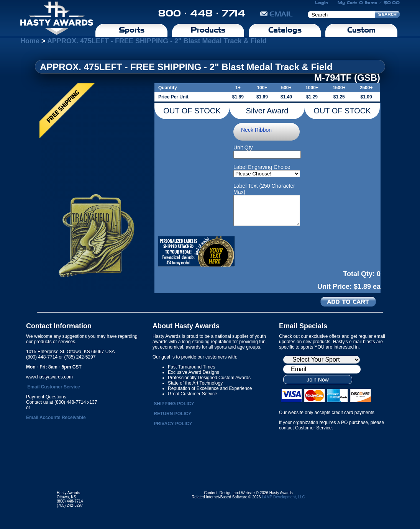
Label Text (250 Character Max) (264, 189)
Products (208, 30)
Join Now (318, 380)
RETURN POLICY (172, 414)
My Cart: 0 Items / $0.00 (369, 3)
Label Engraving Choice (262, 167)
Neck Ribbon (256, 130)
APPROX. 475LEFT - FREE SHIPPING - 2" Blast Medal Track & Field (157, 41)
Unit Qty (243, 147)
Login (322, 3)
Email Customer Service (53, 387)
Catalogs (285, 30)
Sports (132, 30)
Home (30, 41)
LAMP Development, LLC (283, 497)
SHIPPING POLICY (174, 404)
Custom (361, 30)
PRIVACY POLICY (173, 424)
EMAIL (276, 14)
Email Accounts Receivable (56, 418)
